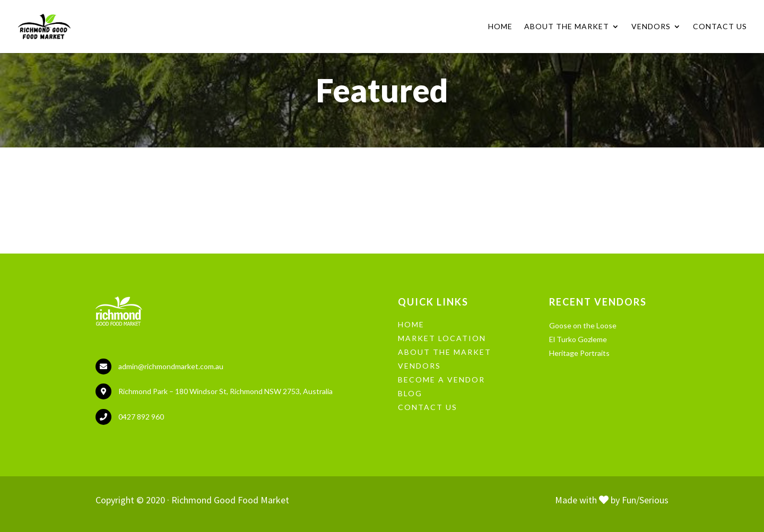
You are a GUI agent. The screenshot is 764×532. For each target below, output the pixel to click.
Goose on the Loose (583, 325)
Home (500, 27)
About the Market (567, 27)
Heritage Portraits (579, 353)
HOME (411, 324)
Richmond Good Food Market (230, 500)
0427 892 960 (141, 417)
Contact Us (720, 27)
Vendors (651, 27)
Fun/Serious (645, 500)
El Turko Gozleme (578, 339)
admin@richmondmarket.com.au (171, 366)
